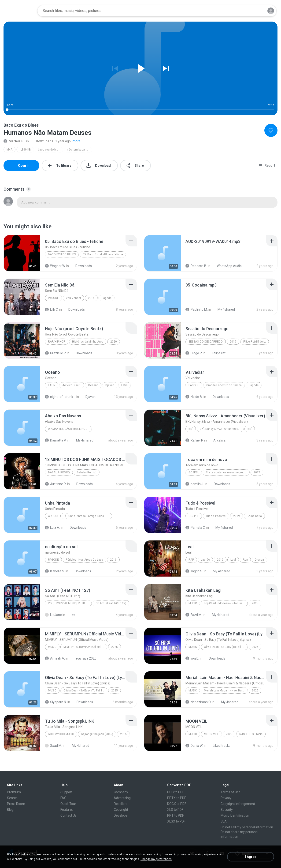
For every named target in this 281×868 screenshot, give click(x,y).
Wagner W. (55, 266)
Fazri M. (194, 615)
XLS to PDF (175, 810)
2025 (255, 603)
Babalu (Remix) (59, 472)
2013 (113, 560)
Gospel (194, 472)
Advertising (122, 798)
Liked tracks (219, 746)
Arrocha (55, 516)
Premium (14, 792)
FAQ (63, 798)
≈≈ (71, 615)
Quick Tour (68, 804)
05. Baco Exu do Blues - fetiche (103, 254)
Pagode (53, 298)
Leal (233, 560)
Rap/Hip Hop (57, 342)
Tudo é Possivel (216, 516)
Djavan (110, 385)
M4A (9, 150)
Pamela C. (196, 528)
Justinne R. (56, 484)
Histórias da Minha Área (88, 342)
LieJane (53, 615)
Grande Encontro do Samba (224, 385)
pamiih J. (195, 484)
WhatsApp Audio (227, 266)
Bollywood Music (61, 734)
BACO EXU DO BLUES (62, 254)
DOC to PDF (176, 792)
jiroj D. (192, 658)
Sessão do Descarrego (206, 342)
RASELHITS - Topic (251, 734)
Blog (10, 810)
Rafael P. (194, 440)
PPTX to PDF (177, 798)
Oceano (93, 385)
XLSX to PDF (176, 821)
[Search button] (257, 11)
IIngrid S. (194, 571)
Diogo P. (194, 353)
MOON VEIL (211, 734)
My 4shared (224, 309)
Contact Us (68, 815)
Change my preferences (156, 859)
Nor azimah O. (198, 702)
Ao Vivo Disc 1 (72, 385)
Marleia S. (14, 141)
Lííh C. (52, 309)
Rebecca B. (196, 266)
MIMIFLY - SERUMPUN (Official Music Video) (85, 647)
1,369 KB (25, 150)
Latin (52, 385)
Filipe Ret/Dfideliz (255, 342)
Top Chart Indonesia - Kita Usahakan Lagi (226, 603)
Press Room (16, 804)
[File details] (22, 253)
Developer (121, 815)
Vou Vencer (73, 298)
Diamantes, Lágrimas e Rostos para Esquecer (70, 429)
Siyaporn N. (56, 702)
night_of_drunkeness (60, 397)
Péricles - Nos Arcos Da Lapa (84, 560)
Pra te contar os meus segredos (227, 472)
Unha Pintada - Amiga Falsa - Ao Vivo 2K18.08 (90, 516)
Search (12, 798)
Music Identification (235, 815)
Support (66, 792)
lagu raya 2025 (83, 658)
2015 (91, 298)
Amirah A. (55, 658)
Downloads (42, 141)
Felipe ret (216, 353)
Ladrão (205, 560)
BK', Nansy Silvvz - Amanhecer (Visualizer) (222, 429)
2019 (233, 342)
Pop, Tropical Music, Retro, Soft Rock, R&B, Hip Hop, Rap (70, 603)
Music (193, 603)
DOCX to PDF (177, 804)
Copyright (121, 810)
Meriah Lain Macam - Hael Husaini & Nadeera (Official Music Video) (226, 691)
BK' (191, 429)
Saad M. (54, 746)
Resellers (121, 804)
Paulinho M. (197, 309)
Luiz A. (52, 528)
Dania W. (194, 746)
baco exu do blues (50, 150)
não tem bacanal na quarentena (79, 150)
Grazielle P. (55, 353)
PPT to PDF (176, 815)
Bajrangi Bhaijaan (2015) (97, 734)
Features (67, 810)
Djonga (259, 560)
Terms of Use (231, 792)
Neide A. (194, 397)
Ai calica (217, 440)
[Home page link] (19, 11)
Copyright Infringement (238, 804)
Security (227, 810)
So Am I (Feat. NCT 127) (111, 603)
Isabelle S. (55, 571)
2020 (114, 342)
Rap (191, 560)
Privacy (226, 798)
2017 (257, 472)
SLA (224, 821)
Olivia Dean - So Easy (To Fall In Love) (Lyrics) (226, 647)
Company (121, 792)
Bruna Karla (254, 516)
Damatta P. (56, 440)
